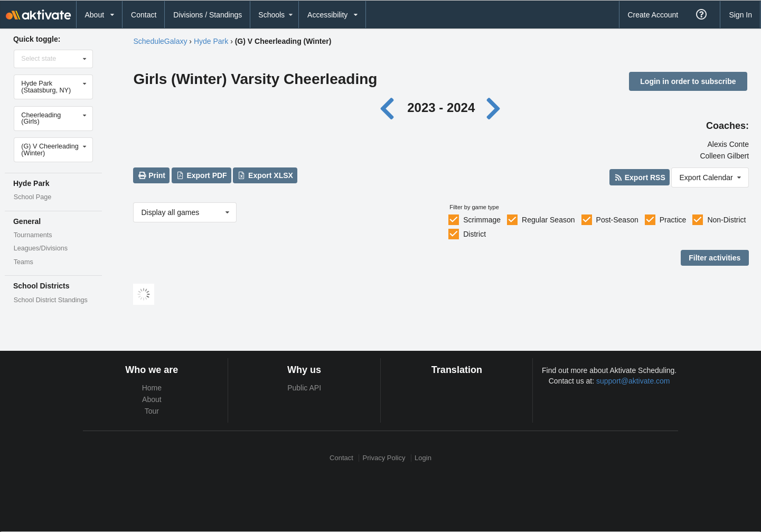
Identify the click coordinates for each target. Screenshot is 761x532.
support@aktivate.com (633, 381)
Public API (304, 388)
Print (152, 175)
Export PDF (201, 175)
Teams (24, 262)
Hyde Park (211, 41)
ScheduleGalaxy (160, 41)
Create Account (653, 15)
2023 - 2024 (441, 108)
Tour (152, 411)
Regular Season (548, 220)
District (475, 234)
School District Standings (51, 300)
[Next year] (494, 108)
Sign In (740, 15)
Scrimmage (482, 220)
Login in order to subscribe (688, 81)
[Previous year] (389, 108)
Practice (673, 220)
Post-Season (617, 220)
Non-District (726, 220)
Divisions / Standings (208, 15)
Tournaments (33, 235)
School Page (32, 197)
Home (152, 388)
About (152, 399)
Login (423, 458)
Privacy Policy (384, 458)
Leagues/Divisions (41, 248)
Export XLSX (265, 175)
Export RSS (639, 178)
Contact (144, 15)
